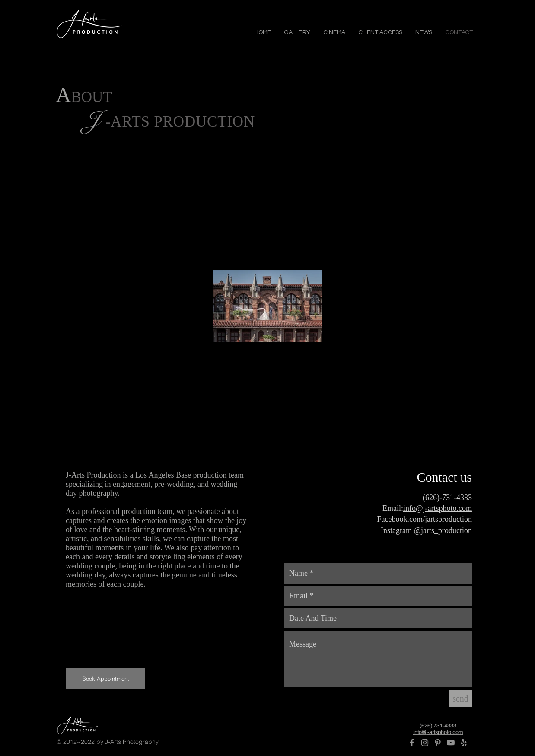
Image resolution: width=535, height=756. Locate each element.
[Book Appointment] (105, 679)
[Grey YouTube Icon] (451, 743)
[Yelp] (464, 743)
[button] (297, 32)
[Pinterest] (438, 743)
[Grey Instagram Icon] (425, 743)
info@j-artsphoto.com (438, 508)
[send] (460, 699)
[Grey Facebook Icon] (412, 743)
